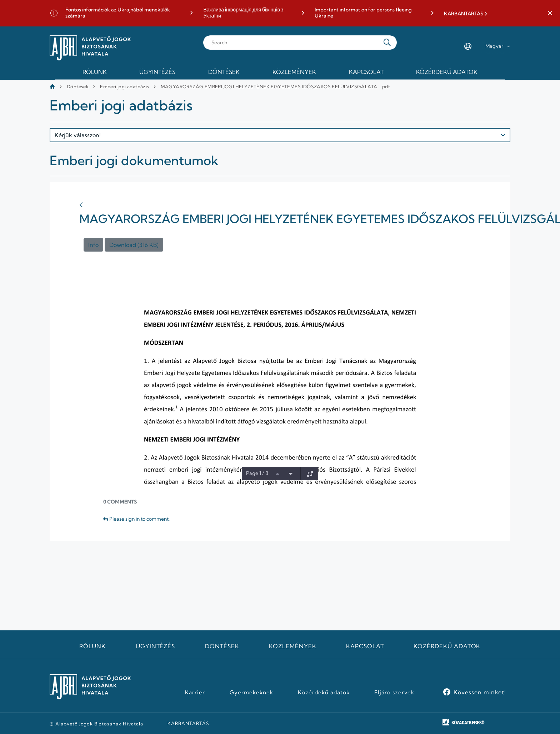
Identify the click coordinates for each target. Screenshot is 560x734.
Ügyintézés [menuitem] (157, 72)
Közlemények (293, 646)
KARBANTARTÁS (464, 14)
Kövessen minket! (480, 692)
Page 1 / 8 (257, 473)
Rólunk (92, 646)
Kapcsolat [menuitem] (366, 72)
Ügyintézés (156, 646)
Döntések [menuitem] (224, 72)
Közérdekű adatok (447, 646)
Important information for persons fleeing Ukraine (363, 13)
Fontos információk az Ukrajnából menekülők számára (118, 13)
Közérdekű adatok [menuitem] (447, 72)
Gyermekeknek (251, 693)
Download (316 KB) (134, 245)
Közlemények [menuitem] (294, 72)
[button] (550, 13)
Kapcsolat (365, 646)
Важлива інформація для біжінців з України (243, 13)
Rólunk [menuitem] (95, 72)
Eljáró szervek (394, 693)
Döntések (78, 86)
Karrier (195, 693)
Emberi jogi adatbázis (124, 86)
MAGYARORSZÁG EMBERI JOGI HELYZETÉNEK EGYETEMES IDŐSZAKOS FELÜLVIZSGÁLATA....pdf (276, 86)
